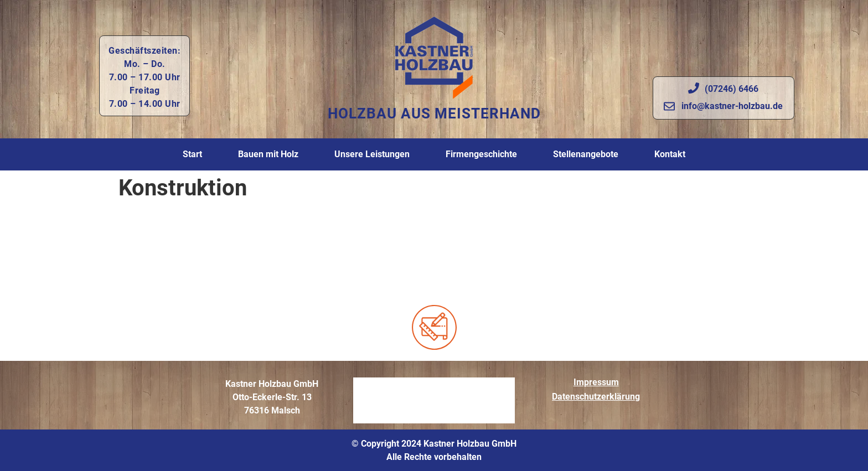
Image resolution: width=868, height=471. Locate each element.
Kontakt (670, 154)
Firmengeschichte (481, 154)
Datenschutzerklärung (596, 397)
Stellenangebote (586, 154)
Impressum (596, 382)
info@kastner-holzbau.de (732, 106)
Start (192, 154)
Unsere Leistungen (372, 154)
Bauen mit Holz (268, 154)
